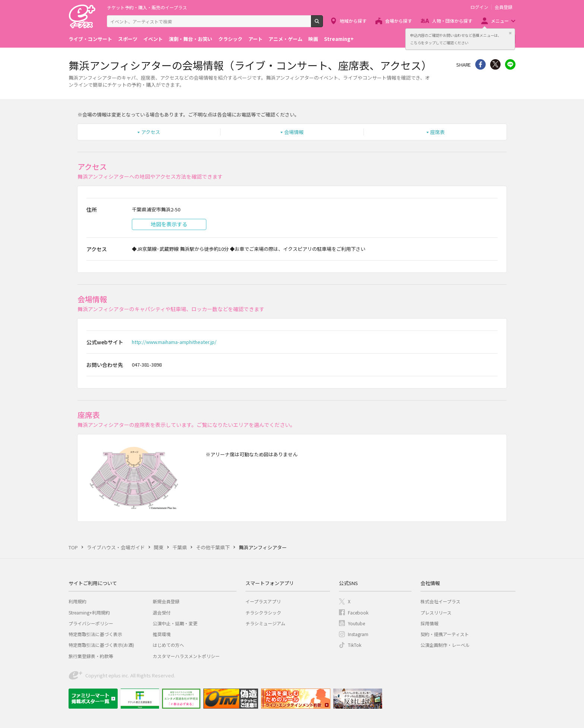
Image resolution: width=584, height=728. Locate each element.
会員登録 (504, 7)
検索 (323, 24)
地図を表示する (169, 224)
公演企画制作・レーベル (445, 645)
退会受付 (162, 612)
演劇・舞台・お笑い (191, 39)
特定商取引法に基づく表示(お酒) (101, 645)
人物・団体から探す (452, 21)
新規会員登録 (166, 601)
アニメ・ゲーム (285, 39)
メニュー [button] (500, 21)
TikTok (355, 645)
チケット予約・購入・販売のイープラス (147, 7)
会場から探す (399, 21)
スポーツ (128, 39)
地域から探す (353, 21)
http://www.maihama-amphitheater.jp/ (174, 342)
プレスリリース (436, 612)
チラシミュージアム (265, 623)
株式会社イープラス (440, 601)
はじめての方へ (168, 645)
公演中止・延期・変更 (175, 623)
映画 (313, 39)
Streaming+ (339, 39)
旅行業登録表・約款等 (91, 656)
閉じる (510, 33)
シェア (480, 64)
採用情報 (429, 623)
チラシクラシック (263, 612)
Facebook (358, 612)
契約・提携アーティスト (445, 634)
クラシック (230, 39)
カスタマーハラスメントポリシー (186, 656)
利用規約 (77, 601)
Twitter (495, 64)
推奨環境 (162, 634)
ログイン (479, 7)
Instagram (358, 634)
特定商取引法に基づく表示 (95, 634)
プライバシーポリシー (91, 623)
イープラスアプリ (263, 601)
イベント (153, 39)
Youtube (356, 623)
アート (256, 39)
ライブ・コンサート (90, 39)
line (510, 64)
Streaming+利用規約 (89, 612)
